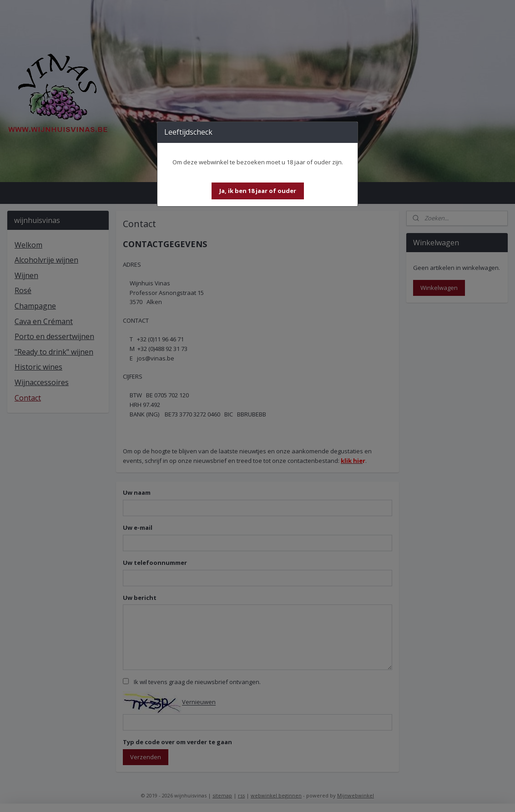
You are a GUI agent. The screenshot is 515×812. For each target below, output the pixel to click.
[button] (258, 191)
